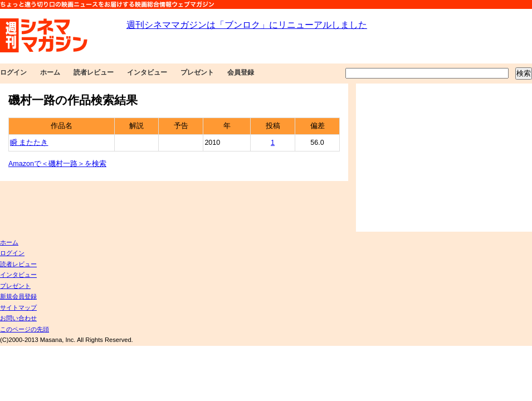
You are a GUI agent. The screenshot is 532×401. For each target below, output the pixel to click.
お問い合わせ (18, 318)
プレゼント (197, 72)
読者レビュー (94, 72)
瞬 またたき (29, 143)
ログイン (13, 72)
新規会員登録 (18, 296)
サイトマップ (18, 307)
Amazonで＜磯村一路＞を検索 (57, 164)
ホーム (50, 72)
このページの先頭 (25, 329)
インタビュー (147, 72)
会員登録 (241, 72)
